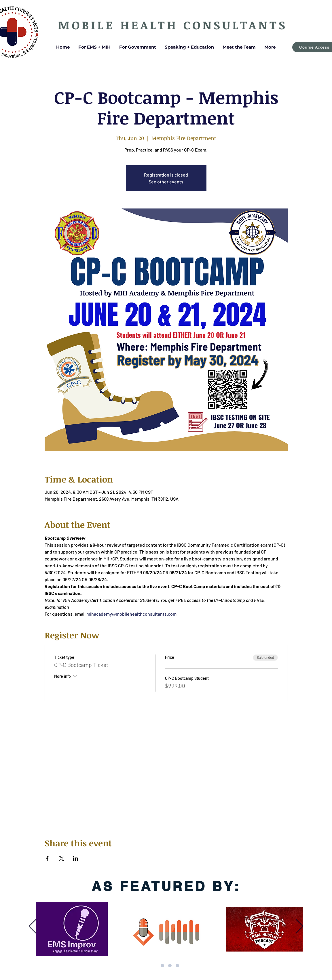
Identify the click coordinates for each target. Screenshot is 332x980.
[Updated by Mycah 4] (177, 966)
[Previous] (32, 927)
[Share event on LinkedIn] (76, 858)
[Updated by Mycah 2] (170, 966)
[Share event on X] (61, 858)
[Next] (300, 927)
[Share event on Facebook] (47, 858)
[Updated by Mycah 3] (155, 966)
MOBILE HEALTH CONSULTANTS (173, 25)
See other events (166, 182)
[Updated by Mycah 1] (162, 966)
